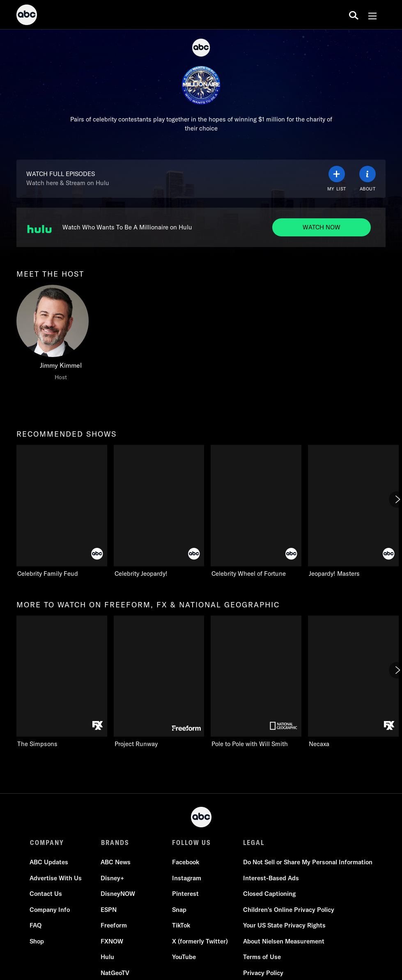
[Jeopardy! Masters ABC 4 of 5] (353, 511)
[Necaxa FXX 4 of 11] (353, 682)
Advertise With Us (56, 878)
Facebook (186, 862)
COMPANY (47, 843)
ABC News (116, 862)
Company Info (50, 910)
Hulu (108, 957)
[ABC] (27, 16)
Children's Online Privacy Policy (289, 910)
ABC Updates (49, 862)
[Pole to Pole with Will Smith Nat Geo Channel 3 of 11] (256, 682)
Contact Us (46, 894)
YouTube (184, 957)
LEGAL (254, 843)
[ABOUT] (368, 179)
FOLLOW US (192, 843)
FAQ (36, 925)
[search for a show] (354, 15)
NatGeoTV (115, 973)
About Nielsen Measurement (284, 941)
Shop (37, 941)
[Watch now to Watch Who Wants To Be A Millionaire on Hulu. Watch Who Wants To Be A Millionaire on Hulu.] (322, 227)
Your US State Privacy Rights (284, 925)
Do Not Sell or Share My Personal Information (308, 862)
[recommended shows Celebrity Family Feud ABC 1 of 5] (62, 511)
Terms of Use (262, 957)
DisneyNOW (118, 894)
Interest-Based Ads (271, 878)
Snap (179, 910)
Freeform (114, 925)
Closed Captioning (269, 894)
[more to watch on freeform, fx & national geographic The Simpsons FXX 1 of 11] (62, 682)
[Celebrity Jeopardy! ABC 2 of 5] (159, 511)
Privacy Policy (263, 973)
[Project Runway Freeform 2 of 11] (159, 682)
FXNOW (112, 941)
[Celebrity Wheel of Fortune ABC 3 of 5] (256, 511)
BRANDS (115, 843)
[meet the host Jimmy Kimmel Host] (61, 335)
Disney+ (113, 878)
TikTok (181, 925)
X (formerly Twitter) (200, 941)
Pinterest (185, 894)
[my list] (337, 179)
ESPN (109, 910)
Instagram (187, 878)
